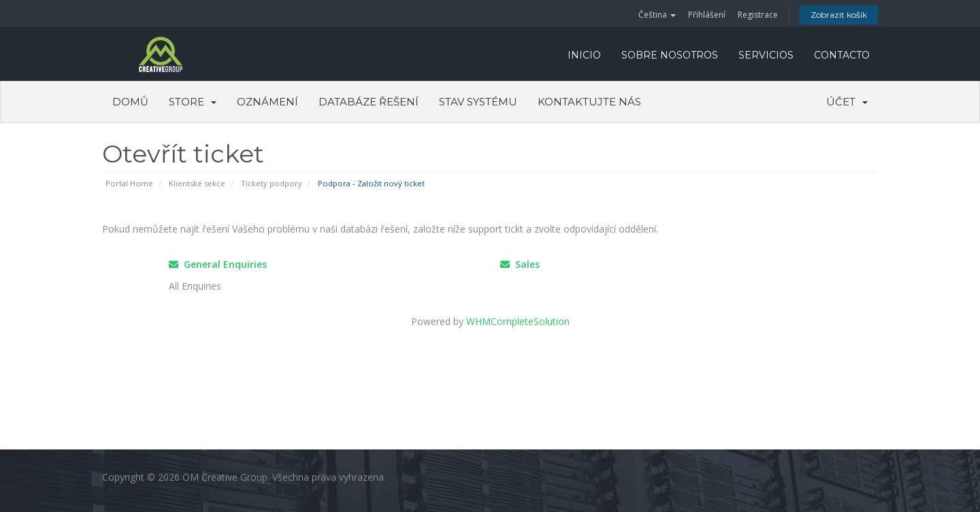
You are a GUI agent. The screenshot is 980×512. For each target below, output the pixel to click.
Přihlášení (707, 15)
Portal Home (129, 183)
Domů (130, 102)
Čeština (657, 15)
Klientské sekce (197, 183)
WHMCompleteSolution (518, 321)
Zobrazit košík (839, 15)
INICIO (584, 55)
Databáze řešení (369, 102)
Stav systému (478, 102)
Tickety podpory (272, 183)
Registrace (758, 15)
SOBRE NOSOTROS (670, 55)
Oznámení (267, 102)
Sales (520, 264)
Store (193, 102)
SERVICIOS (766, 55)
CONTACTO (842, 55)
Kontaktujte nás (589, 102)
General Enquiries (218, 264)
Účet (847, 102)
